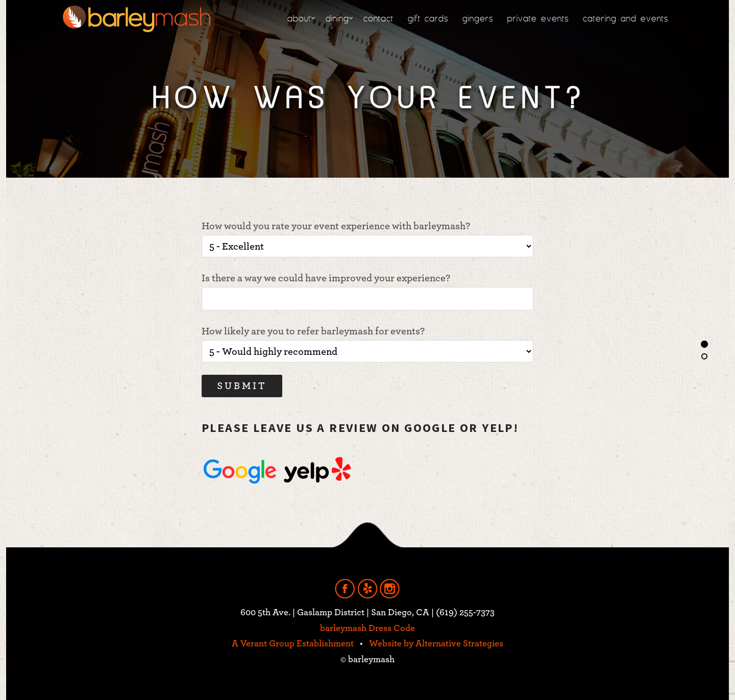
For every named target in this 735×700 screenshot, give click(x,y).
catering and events (626, 18)
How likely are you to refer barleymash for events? (367, 344)
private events (538, 18)
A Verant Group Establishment (293, 644)
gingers (478, 18)
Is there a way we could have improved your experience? (367, 292)
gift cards (428, 18)
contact (378, 18)
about (299, 18)
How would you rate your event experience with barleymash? (367, 239)
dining (337, 18)
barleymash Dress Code (367, 629)
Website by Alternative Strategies (436, 644)
